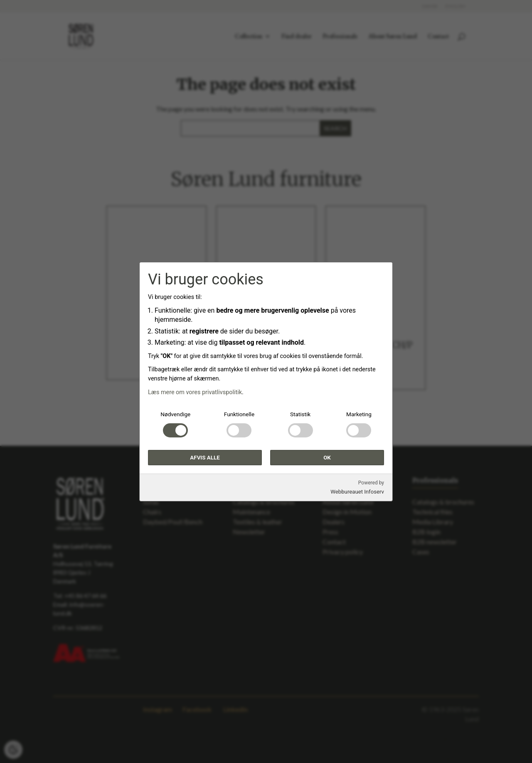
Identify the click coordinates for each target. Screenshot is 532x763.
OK (327, 457)
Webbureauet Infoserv (357, 492)
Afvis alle (205, 457)
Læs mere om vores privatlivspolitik (195, 392)
